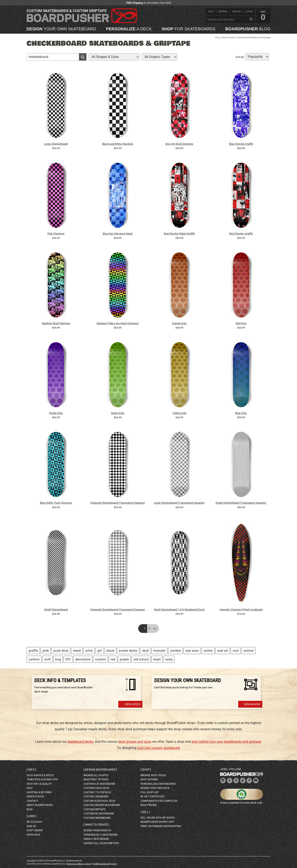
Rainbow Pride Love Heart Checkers (118, 323)
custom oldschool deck (99, 801)
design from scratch (97, 830)
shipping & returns (39, 792)
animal (248, 651)
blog (248, 29)
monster (159, 651)
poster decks (128, 651)
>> (155, 629)
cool (236, 651)
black (110, 651)
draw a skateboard (96, 839)
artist (89, 651)
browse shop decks (153, 775)
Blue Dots (241, 413)
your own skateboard (61, 29)
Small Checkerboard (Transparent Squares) (241, 503)
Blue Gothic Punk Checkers (56, 503)
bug (58, 659)
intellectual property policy (105, 864)
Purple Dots (56, 413)
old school (141, 659)
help (211, 12)
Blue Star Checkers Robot (118, 234)
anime (208, 651)
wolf (47, 659)
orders (223, 12)
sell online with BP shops (158, 818)
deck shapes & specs (40, 775)
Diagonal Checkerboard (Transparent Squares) (118, 503)
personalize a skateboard (101, 835)
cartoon (34, 659)
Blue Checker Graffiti (241, 144)
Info (31, 770)
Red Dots (241, 323)
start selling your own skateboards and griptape (226, 742)
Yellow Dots (179, 413)
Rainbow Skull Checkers (56, 323)
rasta (169, 659)
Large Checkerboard (56, 144)
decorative (83, 659)
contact (32, 801)
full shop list (150, 792)
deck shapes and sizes (135, 742)
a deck (129, 29)
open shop (34, 835)
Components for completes (159, 801)
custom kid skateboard (99, 814)
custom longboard (96, 797)
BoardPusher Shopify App (157, 822)
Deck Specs (133, 704)
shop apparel (149, 780)
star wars (192, 651)
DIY (68, 659)
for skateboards (189, 29)
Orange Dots (179, 323)
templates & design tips (42, 780)
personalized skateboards (158, 784)
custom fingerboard (97, 818)
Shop (218, 37)
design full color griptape (101, 843)
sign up (236, 12)
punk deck (61, 651)
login (249, 12)
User (32, 816)
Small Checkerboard (56, 610)
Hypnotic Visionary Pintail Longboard (241, 610)
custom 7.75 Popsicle (97, 792)
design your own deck (155, 788)
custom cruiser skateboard (102, 805)
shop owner (35, 830)
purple (124, 659)
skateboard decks (80, 742)
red (113, 659)
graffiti (33, 651)
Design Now (252, 704)
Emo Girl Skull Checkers (179, 144)
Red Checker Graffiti (241, 234)
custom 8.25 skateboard (99, 784)
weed (77, 651)
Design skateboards (100, 770)
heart (157, 659)
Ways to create (96, 825)
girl (100, 651)
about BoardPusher (40, 805)
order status (35, 797)
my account (35, 822)
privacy (88, 864)
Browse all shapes (96, 775)
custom (100, 659)
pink (46, 651)
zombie (175, 651)
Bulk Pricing (149, 805)
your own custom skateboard (158, 748)
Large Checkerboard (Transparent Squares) (179, 503)
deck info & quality (39, 784)
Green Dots (118, 413)
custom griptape (95, 809)
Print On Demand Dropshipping (161, 826)
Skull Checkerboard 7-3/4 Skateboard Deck (179, 610)
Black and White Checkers (118, 144)
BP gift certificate (153, 797)
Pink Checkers (56, 234)
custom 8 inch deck (96, 788)
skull (145, 651)
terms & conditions (76, 864)
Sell (145, 812)
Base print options (96, 780)
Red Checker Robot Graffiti (179, 234)
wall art (223, 651)
